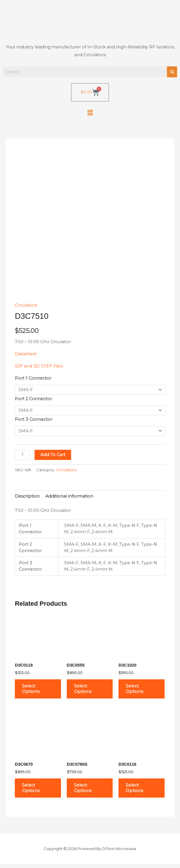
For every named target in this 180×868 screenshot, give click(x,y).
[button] (90, 113)
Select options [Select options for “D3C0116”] (136, 791)
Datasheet (26, 354)
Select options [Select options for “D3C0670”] (33, 791)
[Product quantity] (22, 455)
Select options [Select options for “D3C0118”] (33, 690)
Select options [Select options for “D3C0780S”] (85, 791)
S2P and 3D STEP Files (39, 366)
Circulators (26, 305)
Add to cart (53, 455)
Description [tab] (27, 496)
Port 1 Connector (33, 378)
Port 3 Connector (34, 419)
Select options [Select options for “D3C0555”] (85, 690)
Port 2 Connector (33, 399)
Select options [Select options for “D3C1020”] (136, 690)
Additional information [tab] (69, 496)
